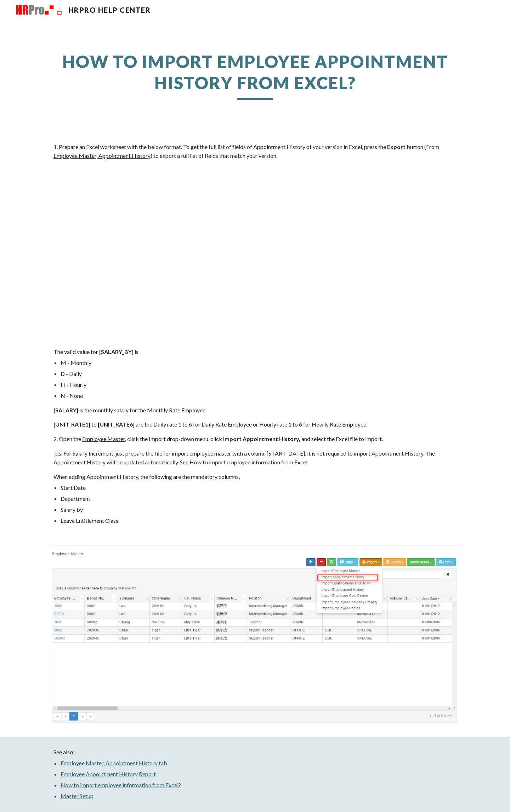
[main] (255, 76)
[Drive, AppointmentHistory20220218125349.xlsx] (255, 254)
